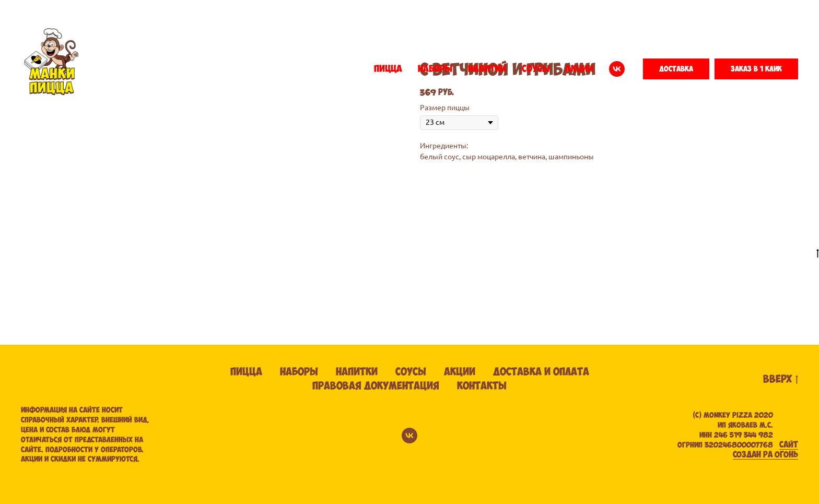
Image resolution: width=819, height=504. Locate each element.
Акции (460, 372)
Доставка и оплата (541, 372)
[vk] (617, 69)
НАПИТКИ (487, 69)
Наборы (299, 372)
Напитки (357, 372)
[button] (676, 69)
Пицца (246, 372)
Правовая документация (376, 386)
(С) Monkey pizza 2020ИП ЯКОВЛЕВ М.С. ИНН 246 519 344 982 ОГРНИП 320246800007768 (725, 430)
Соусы (411, 372)
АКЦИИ (579, 69)
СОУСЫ (536, 69)
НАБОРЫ (435, 69)
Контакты (482, 386)
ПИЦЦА (388, 69)
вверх (781, 380)
